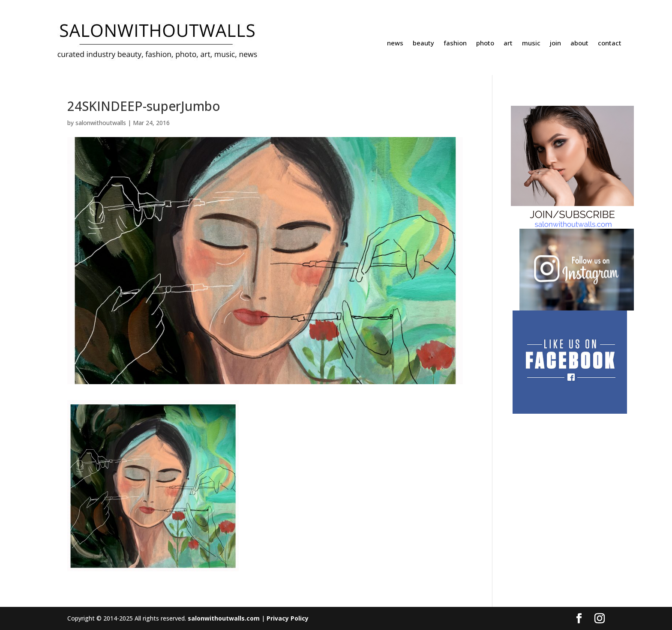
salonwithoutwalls (101, 123)
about (579, 43)
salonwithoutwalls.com (224, 618)
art (508, 43)
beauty (423, 43)
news (395, 43)
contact (610, 43)
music (531, 43)
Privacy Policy (288, 618)
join (555, 43)
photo (485, 43)
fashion (455, 43)
